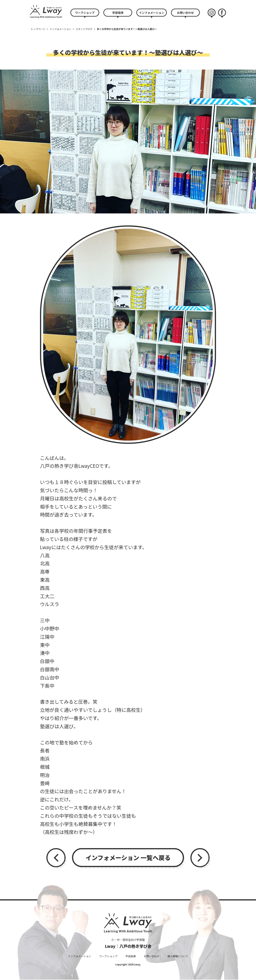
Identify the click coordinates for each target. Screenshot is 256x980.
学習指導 (118, 13)
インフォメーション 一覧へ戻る (128, 857)
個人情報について (178, 956)
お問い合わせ (185, 13)
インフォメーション (152, 13)
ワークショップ (85, 13)
